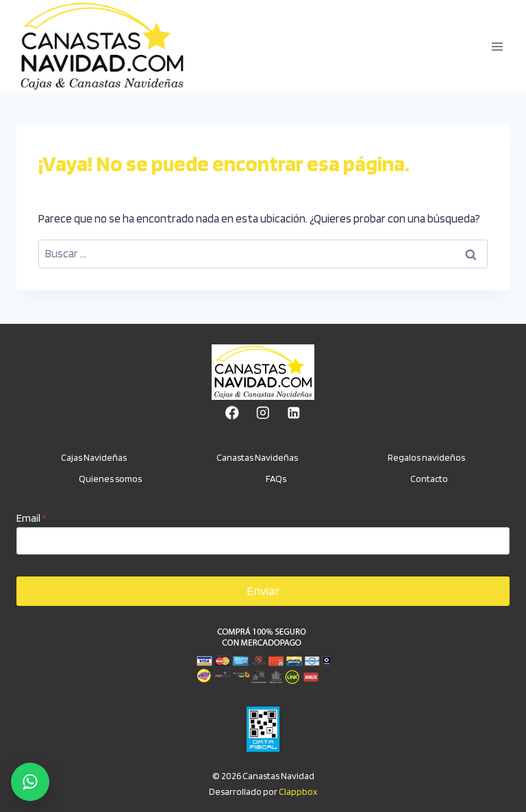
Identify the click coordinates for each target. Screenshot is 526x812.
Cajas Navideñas (94, 457)
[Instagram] (263, 413)
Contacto (429, 479)
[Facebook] (232, 413)
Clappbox (298, 791)
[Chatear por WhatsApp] (30, 782)
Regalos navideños (426, 457)
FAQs (276, 479)
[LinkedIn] (293, 413)
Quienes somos (110, 479)
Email (32, 518)
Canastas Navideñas (257, 457)
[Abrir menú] (497, 46)
